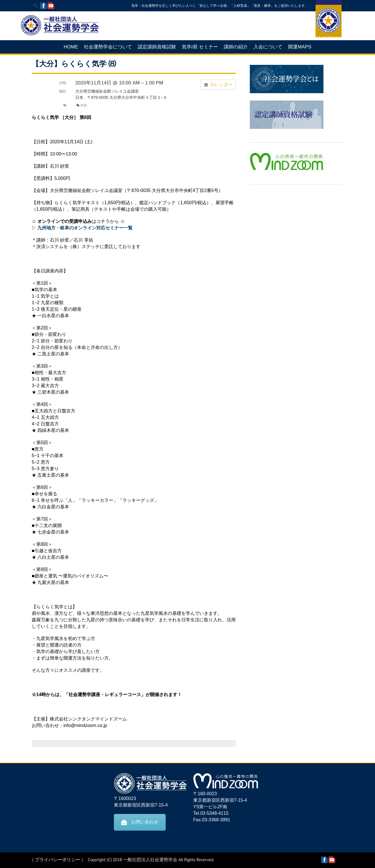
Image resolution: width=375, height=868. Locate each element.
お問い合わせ (140, 822)
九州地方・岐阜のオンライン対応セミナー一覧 (85, 228)
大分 (82, 105)
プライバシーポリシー (57, 860)
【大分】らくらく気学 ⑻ (74, 64)
